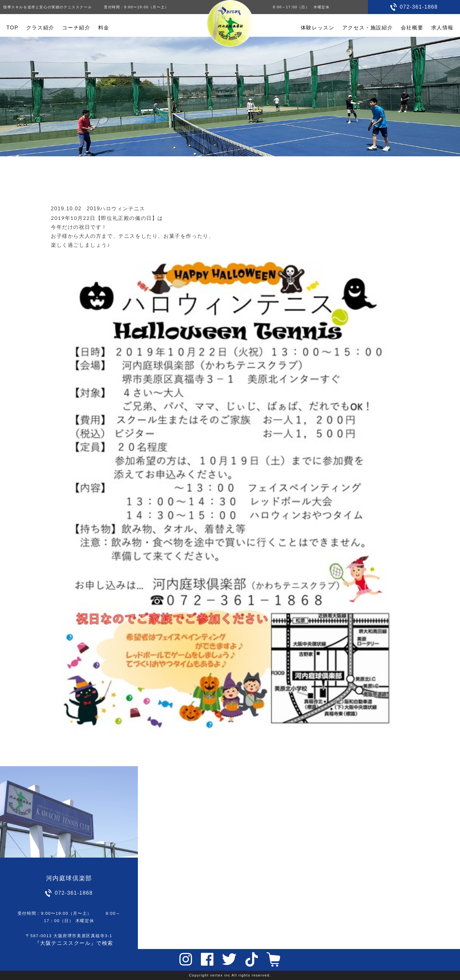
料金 (104, 28)
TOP (12, 28)
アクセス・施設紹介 (368, 28)
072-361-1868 (419, 7)
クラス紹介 (40, 28)
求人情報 (442, 28)
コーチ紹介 (76, 28)
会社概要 (412, 28)
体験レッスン (318, 28)
